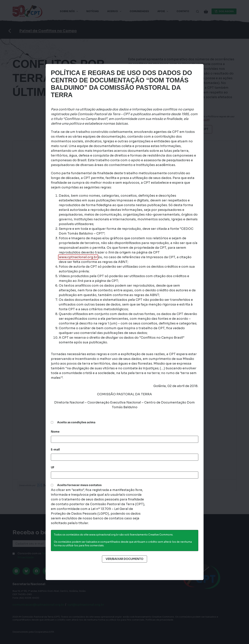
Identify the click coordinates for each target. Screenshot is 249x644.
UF (53, 467)
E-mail (55, 450)
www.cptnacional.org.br (78, 257)
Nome (55, 432)
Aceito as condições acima (76, 422)
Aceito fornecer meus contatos (79, 485)
